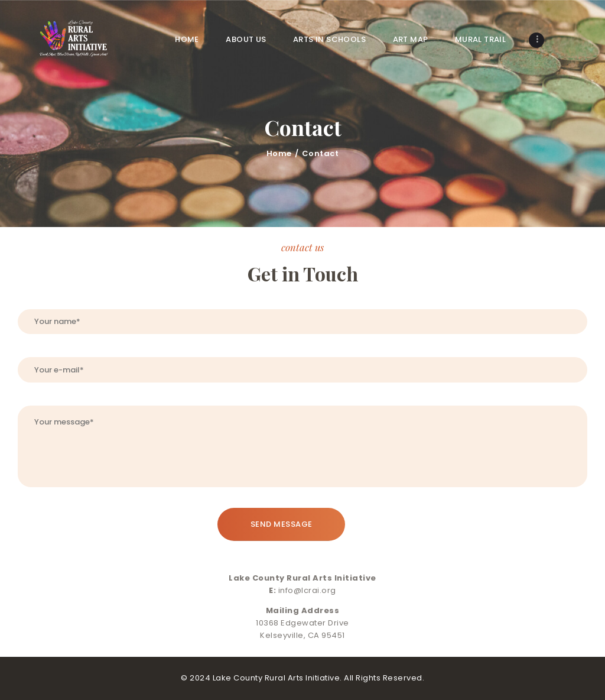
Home (279, 153)
